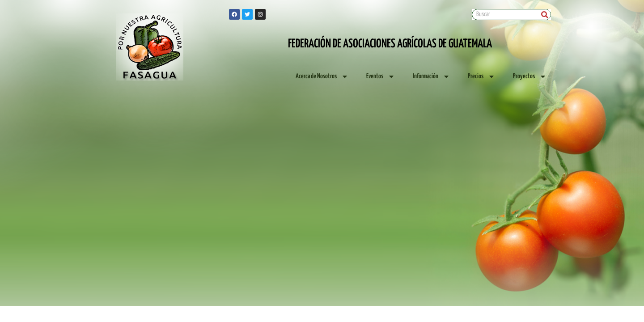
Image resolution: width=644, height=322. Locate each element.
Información (431, 76)
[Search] (545, 15)
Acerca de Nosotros (322, 76)
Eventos (381, 76)
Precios (481, 76)
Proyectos (530, 76)
